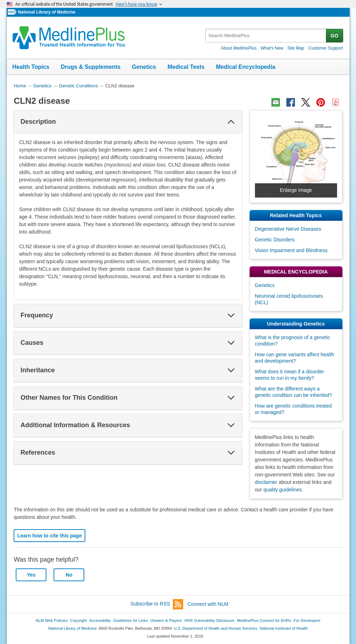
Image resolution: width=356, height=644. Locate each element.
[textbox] (266, 35)
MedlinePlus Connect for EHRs (264, 620)
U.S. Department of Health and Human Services (216, 628)
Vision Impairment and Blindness (291, 250)
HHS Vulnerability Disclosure (210, 620)
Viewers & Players (166, 620)
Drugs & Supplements (91, 67)
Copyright (78, 620)
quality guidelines (283, 490)
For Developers (307, 620)
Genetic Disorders (275, 240)
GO (335, 36)
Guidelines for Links (130, 620)
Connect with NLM (208, 604)
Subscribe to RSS (157, 604)
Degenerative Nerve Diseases (288, 229)
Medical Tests (186, 67)
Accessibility (100, 620)
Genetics (144, 67)
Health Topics (31, 67)
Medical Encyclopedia (246, 67)
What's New (272, 48)
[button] (231, 122)
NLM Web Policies (52, 620)
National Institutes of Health (284, 628)
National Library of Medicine (46, 12)
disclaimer (266, 482)
